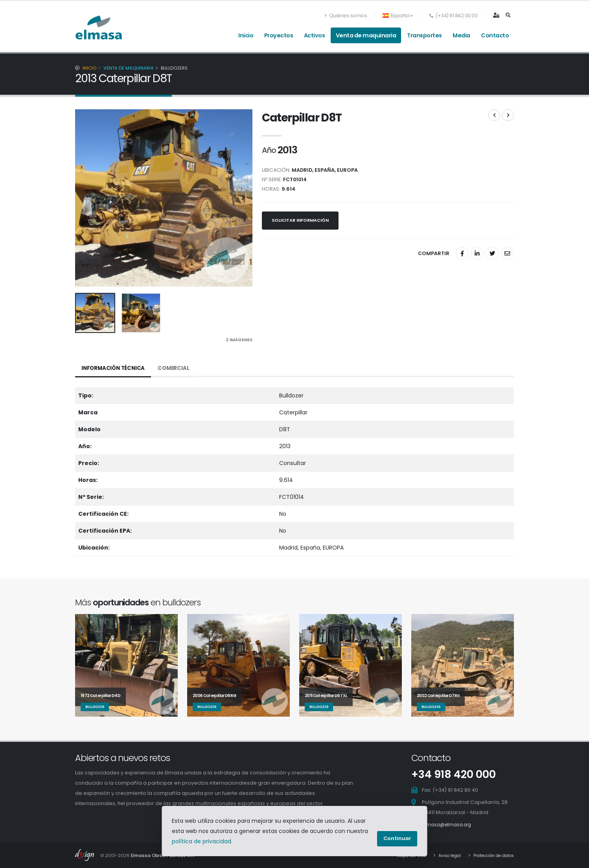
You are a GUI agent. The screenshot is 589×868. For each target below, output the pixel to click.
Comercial (177, 368)
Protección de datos (491, 855)
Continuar (397, 838)
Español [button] (398, 16)
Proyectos (279, 35)
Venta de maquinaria (366, 35)
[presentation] (85, 198)
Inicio (246, 35)
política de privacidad (202, 841)
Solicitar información (300, 220)
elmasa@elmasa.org (449, 824)
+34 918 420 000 (451, 774)
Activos (315, 35)
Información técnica (115, 368)
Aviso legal (443, 855)
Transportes (424, 35)
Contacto (495, 35)
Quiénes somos (346, 16)
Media (461, 35)
